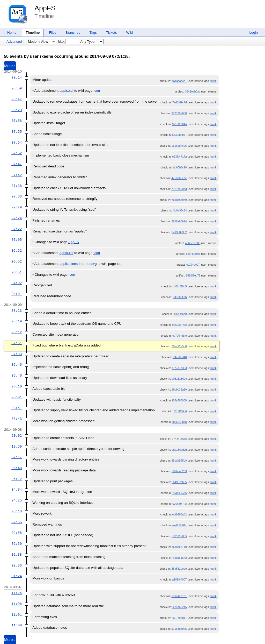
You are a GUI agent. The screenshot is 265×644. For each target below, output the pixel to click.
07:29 (17, 207)
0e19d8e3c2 (179, 232)
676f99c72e (180, 504)
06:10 (17, 386)
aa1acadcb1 (179, 81)
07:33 (17, 196)
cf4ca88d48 (180, 357)
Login (253, 33)
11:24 (17, 593)
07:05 (17, 240)
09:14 (17, 77)
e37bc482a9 (179, 471)
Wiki (130, 33)
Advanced (14, 42)
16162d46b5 (179, 146)
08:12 (17, 332)
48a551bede (179, 569)
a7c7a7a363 (179, 368)
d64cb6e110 (179, 547)
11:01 (17, 615)
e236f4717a (179, 157)
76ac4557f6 (180, 493)
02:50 (17, 544)
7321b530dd (179, 189)
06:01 (17, 397)
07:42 (17, 175)
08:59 (17, 88)
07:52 (17, 153)
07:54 (17, 143)
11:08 (17, 604)
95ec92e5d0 (179, 346)
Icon (97, 91)
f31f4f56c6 (180, 411)
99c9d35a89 (179, 390)
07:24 (17, 218)
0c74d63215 (179, 607)
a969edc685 (193, 243)
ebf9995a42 (179, 514)
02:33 (17, 565)
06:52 (17, 251)
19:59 (17, 447)
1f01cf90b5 (180, 286)
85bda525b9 (179, 461)
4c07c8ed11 (179, 618)
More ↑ (10, 66)
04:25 (17, 500)
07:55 (17, 132)
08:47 (17, 99)
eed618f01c (180, 525)
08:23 (17, 110)
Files (53, 33)
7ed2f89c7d (180, 102)
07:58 (17, 121)
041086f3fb (180, 297)
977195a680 (179, 113)
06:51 (17, 272)
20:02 (17, 436)
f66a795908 (179, 400)
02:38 (17, 555)
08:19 (17, 321)
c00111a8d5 (179, 536)
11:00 (17, 625)
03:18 (17, 511)
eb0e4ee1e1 (179, 596)
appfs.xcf (66, 91)
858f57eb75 (193, 275)
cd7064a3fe (180, 336)
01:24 (17, 576)
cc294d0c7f (193, 265)
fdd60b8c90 (180, 167)
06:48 (17, 468)
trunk (214, 81)
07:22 (17, 229)
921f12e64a (179, 124)
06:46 (17, 365)
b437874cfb (180, 422)
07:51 (17, 343)
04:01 (17, 294)
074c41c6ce (179, 439)
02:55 (17, 522)
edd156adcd (179, 450)
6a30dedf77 (179, 135)
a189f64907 (179, 579)
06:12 (17, 479)
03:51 (17, 408)
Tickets (112, 33)
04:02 (17, 283)
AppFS (45, 8)
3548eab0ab (193, 91)
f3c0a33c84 (180, 210)
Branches (73, 33)
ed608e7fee (179, 325)
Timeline (33, 33)
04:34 (17, 490)
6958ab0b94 (179, 221)
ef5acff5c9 (181, 314)
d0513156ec (179, 379)
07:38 (17, 186)
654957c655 (179, 482)
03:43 (17, 419)
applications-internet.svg (78, 264)
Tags (93, 33)
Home (12, 33)
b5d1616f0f (180, 558)
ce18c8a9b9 (179, 200)
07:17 (17, 457)
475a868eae (179, 178)
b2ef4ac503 (193, 254)
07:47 (17, 164)
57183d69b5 (179, 629)
